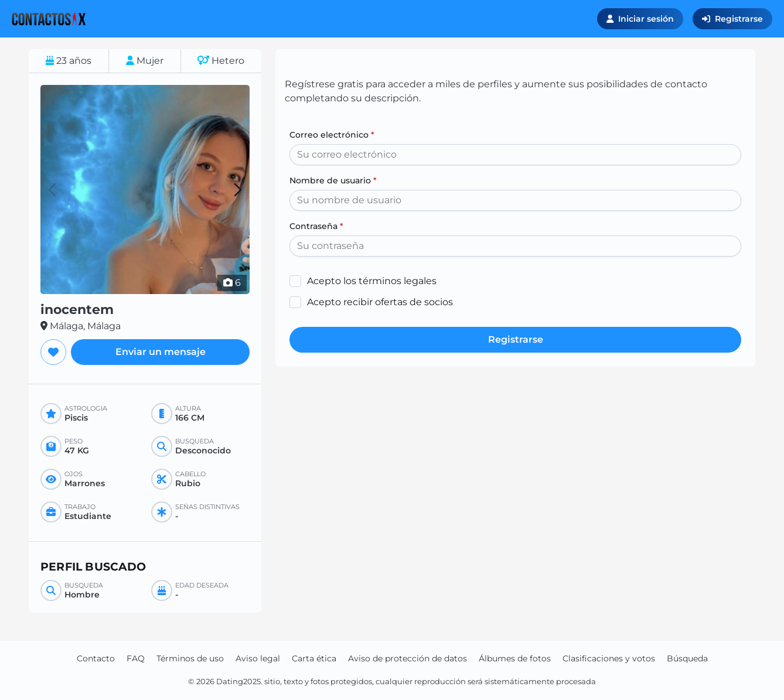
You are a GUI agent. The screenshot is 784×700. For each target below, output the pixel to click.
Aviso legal (258, 658)
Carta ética (314, 658)
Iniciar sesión (640, 19)
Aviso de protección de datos (408, 658)
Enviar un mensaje (161, 352)
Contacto (96, 658)
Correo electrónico (332, 135)
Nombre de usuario (333, 180)
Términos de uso (190, 658)
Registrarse (732, 19)
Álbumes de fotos (515, 658)
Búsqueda (687, 658)
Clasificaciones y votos (609, 658)
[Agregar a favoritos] (53, 352)
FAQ (136, 658)
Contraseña (316, 226)
